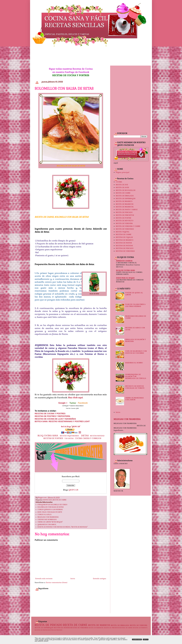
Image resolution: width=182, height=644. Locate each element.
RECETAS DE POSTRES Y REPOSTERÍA (52, 416)
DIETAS (85, 436)
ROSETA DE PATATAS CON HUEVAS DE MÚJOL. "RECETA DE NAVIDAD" (63, 527)
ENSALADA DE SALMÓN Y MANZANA (136, 340)
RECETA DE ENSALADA (125, 196)
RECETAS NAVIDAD (97, 436)
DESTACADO (47, 500)
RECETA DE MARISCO (124, 201)
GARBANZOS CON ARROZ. (47, 525)
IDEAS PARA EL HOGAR (125, 278)
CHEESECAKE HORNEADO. (47, 520)
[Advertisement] (91, 56)
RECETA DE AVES (122, 187)
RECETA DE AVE (122, 185)
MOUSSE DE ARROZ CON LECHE (135, 329)
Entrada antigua (100, 579)
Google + (63, 403)
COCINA (119, 182)
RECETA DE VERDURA (124, 223)
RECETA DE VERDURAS (125, 229)
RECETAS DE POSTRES (53, 438)
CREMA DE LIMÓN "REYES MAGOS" (50, 522)
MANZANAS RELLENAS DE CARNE (136, 317)
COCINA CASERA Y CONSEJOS (88, 438)
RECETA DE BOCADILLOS (126, 190)
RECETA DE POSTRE (123, 218)
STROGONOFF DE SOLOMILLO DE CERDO (52, 505)
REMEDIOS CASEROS (124, 261)
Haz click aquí (75, 398)
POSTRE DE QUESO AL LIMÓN (134, 294)
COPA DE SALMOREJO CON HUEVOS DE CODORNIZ (136, 352)
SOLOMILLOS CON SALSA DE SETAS (51, 507)
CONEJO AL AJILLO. (45, 515)
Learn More (137, 639)
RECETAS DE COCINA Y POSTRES (71, 75)
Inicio (73, 579)
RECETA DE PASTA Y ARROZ (127, 210)
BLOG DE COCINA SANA (126, 270)
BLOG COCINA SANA (48, 436)
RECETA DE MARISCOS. (125, 207)
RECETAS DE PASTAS (124, 243)
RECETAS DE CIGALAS (124, 237)
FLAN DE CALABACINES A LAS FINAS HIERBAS (135, 305)
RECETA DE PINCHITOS (125, 215)
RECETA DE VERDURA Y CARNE (128, 226)
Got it (146, 639)
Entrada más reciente (44, 579)
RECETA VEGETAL (123, 232)
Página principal (123, 172)
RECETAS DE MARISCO (125, 240)
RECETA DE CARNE (60, 500)
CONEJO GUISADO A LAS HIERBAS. (50, 510)
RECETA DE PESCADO (124, 212)
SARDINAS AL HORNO (134, 363)
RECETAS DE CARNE (123, 234)
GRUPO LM (73, 490)
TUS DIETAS (69, 438)
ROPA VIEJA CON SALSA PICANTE (50, 512)
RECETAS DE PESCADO (125, 248)
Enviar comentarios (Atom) (57, 582)
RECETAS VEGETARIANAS (69, 436)
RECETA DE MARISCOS (125, 204)
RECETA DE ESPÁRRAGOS (126, 199)
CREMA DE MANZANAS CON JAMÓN (134, 399)
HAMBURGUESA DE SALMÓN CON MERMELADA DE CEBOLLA (136, 376)
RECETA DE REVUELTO (125, 221)
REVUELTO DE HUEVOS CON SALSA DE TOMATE (135, 387)
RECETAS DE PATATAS (124, 246)
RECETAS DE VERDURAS (125, 251)
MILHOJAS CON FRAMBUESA (48, 517)
